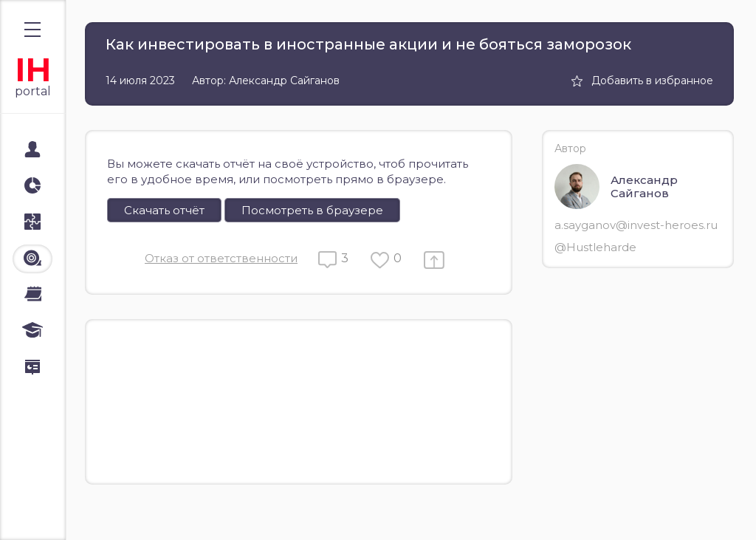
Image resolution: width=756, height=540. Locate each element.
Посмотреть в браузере (312, 210)
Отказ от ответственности (221, 258)
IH (33, 70)
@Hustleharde (595, 247)
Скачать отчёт (164, 210)
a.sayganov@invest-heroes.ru (636, 225)
